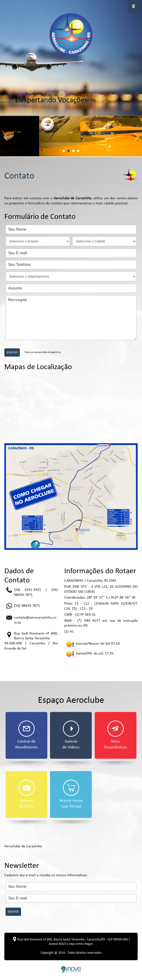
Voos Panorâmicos (116, 735)
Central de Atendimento (26, 735)
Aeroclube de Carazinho (23, 846)
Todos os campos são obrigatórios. (42, 352)
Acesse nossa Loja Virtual (71, 794)
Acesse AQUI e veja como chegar (71, 944)
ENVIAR (12, 352)
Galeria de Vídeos (71, 735)
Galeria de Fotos (27, 794)
